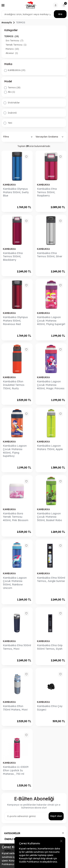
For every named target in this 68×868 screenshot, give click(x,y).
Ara (60, 14)
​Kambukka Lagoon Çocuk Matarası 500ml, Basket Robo (50, 517)
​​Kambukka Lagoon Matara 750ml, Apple (50, 447)
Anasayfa (7, 22)
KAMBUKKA (9, 185)
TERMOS (12, 36)
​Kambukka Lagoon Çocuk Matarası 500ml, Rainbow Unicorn (15, 583)
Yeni (8, 123)
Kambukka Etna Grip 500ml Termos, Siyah (50, 647)
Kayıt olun (56, 816)
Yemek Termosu (16, 45)
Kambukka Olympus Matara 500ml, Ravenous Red (15, 321)
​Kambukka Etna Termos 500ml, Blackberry (13, 257)
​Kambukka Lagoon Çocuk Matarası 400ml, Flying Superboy (15, 451)
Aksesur (12, 53)
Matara (12, 49)
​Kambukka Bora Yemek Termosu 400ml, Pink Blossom (16, 517)
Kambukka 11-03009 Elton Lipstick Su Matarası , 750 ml (16, 770)
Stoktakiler (12, 103)
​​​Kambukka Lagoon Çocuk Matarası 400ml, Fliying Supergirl (51, 321)
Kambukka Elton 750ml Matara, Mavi (15, 708)
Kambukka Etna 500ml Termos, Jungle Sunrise (51, 579)
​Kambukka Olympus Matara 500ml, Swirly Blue (16, 192)
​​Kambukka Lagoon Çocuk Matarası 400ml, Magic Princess (51, 385)
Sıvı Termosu (15, 41)
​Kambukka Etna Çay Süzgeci (50, 708)
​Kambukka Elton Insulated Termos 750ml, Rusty (14, 385)
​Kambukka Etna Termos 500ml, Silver (50, 255)
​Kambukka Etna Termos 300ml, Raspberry (47, 192)
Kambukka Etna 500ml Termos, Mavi (17, 647)
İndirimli (10, 113)
